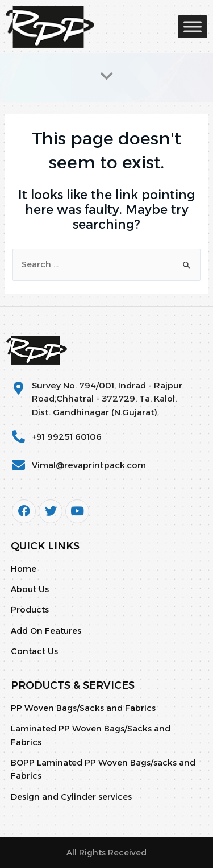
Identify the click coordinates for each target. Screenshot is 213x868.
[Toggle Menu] (193, 26)
